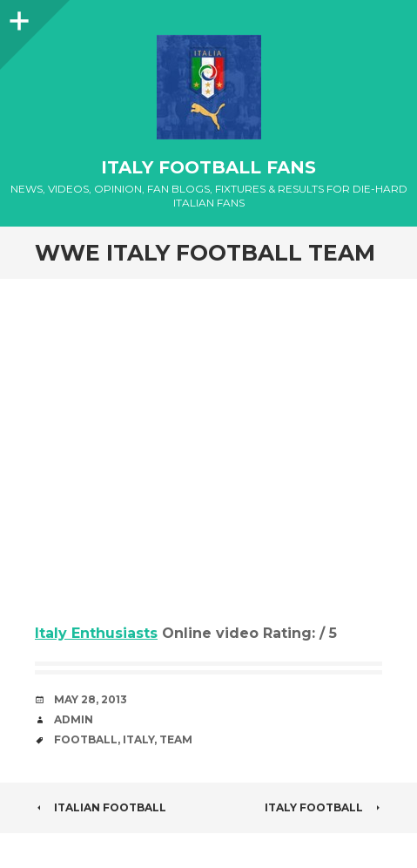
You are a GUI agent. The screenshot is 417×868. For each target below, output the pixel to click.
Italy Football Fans (208, 167)
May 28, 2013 (91, 699)
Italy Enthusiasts (96, 633)
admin (74, 719)
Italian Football (101, 807)
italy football (323, 807)
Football (86, 739)
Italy (138, 739)
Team (176, 739)
